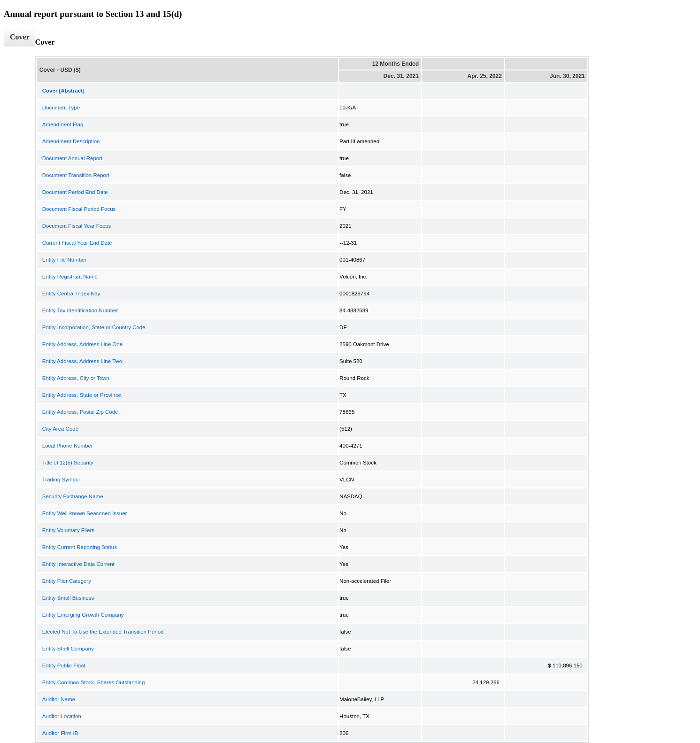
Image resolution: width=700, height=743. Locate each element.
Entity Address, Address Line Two (82, 361)
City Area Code (60, 429)
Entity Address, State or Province (82, 395)
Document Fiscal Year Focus (77, 226)
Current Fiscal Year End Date (77, 243)
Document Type (61, 108)
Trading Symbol (61, 480)
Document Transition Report (76, 175)
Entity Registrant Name (70, 277)
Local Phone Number (68, 446)
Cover (20, 37)
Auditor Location (62, 716)
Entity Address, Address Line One (82, 344)
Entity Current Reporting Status (80, 547)
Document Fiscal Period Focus (79, 209)
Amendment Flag (63, 124)
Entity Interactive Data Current (78, 564)
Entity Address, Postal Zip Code (80, 412)
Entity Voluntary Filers (68, 530)
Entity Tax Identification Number (80, 310)
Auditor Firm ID (60, 733)
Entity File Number (65, 260)
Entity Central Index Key (71, 294)
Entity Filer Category (67, 581)
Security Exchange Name (73, 496)
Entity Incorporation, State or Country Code (94, 327)
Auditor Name (59, 699)
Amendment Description (71, 141)
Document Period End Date (75, 192)
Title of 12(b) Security (68, 463)
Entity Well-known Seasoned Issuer (85, 513)
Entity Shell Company (68, 649)
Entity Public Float (64, 666)
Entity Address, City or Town (76, 378)
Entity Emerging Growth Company (83, 615)
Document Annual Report (73, 158)
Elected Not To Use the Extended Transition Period (103, 632)
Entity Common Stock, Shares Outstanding (94, 682)
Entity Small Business (68, 598)
